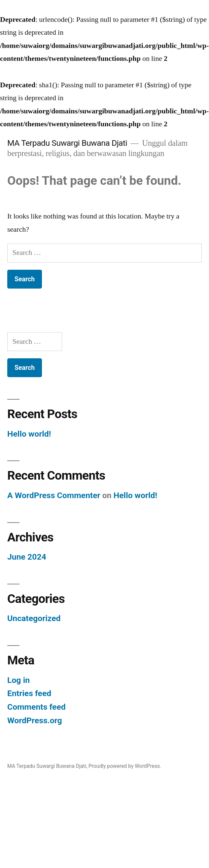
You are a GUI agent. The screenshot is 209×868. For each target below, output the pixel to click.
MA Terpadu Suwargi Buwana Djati (67, 143)
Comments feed (36, 707)
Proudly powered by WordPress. (125, 766)
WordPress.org (35, 720)
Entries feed (29, 693)
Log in (18, 680)
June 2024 (27, 557)
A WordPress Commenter (54, 495)
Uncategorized (34, 618)
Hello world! (29, 434)
